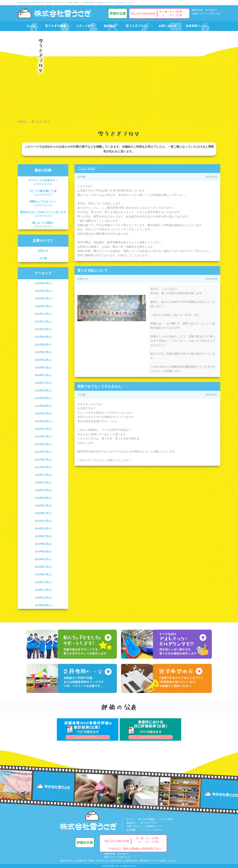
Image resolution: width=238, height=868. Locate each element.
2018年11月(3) (43, 590)
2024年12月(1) (43, 375)
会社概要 (131, 830)
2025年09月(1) (43, 337)
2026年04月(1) (43, 283)
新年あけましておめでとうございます (43, 214)
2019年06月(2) (43, 544)
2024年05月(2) (43, 413)
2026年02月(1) (43, 298)
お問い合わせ (134, 826)
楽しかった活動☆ (43, 225)
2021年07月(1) (43, 436)
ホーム (130, 819)
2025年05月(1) (43, 352)
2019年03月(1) (43, 559)
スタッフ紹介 (166, 819)
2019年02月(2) (43, 567)
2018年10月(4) (43, 598)
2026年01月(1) (43, 306)
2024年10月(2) (43, 390)
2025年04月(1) (43, 360)
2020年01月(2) (43, 513)
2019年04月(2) (43, 551)
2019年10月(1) (43, 529)
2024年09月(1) (43, 398)
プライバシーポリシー (152, 830)
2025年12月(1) (43, 314)
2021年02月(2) (43, 460)
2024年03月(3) (43, 429)
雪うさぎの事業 (146, 819)
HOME (22, 122)
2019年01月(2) (43, 574)
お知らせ (43, 251)
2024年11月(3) (43, 383)
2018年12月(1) (43, 582)
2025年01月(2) (43, 368)
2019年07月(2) (43, 536)
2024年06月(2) (43, 406)
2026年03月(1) (43, 291)
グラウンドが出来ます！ (43, 182)
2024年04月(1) (43, 421)
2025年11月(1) (43, 322)
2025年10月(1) (43, 329)
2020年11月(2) (43, 483)
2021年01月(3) (43, 467)
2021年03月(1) (43, 452)
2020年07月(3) (43, 506)
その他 (43, 258)
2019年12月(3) (43, 521)
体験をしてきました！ (43, 203)
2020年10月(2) (43, 490)
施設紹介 (131, 823)
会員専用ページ (153, 826)
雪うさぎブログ (149, 823)
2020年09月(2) (43, 498)
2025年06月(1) (43, 345)
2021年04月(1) (43, 444)
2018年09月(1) (43, 605)
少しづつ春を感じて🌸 (43, 193)
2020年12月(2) (43, 475)
